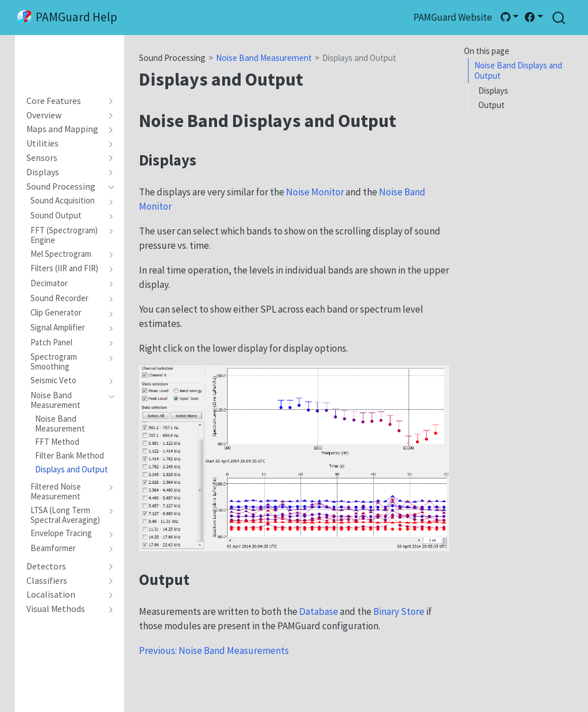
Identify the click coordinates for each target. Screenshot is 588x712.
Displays (493, 91)
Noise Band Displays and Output (518, 71)
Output (492, 105)
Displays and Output (359, 58)
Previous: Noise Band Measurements (214, 651)
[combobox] (559, 18)
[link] (509, 17)
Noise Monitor (315, 192)
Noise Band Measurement (264, 58)
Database (319, 611)
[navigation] (65, 101)
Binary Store (399, 611)
